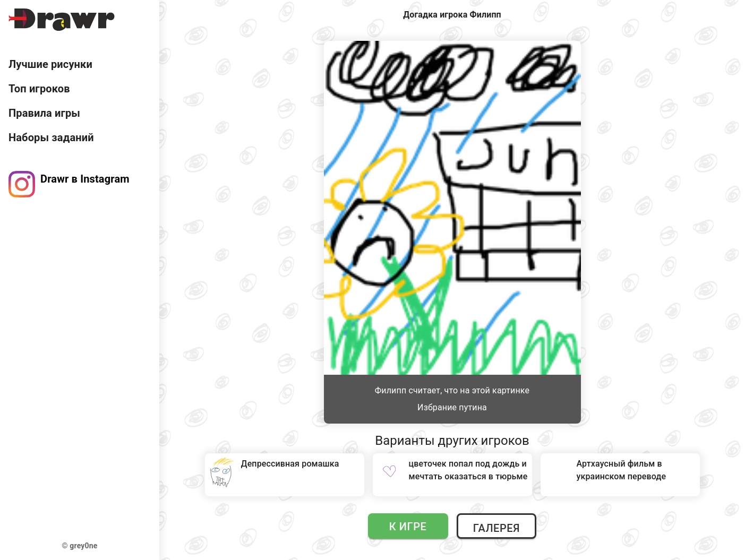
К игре (408, 527)
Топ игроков (39, 89)
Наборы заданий (51, 137)
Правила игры (44, 113)
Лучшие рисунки (50, 64)
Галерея (496, 528)
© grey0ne (80, 546)
